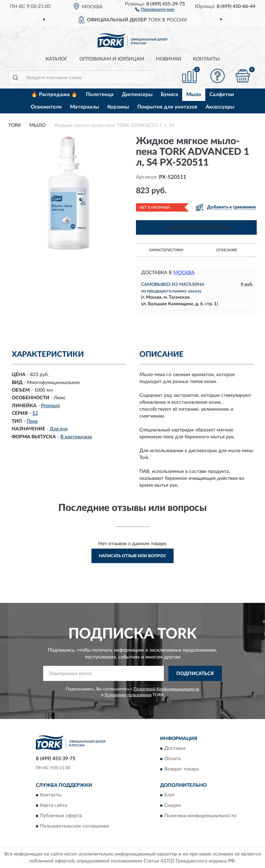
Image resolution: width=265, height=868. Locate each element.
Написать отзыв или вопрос (132, 556)
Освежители (46, 107)
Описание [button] (227, 250)
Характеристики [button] (166, 250)
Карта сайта (53, 806)
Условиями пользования (128, 695)
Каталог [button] (57, 59)
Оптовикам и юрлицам (112, 59)
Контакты (206, 59)
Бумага (169, 95)
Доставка (175, 748)
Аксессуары (220, 107)
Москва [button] (184, 273)
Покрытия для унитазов (167, 107)
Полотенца (100, 95)
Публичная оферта (61, 816)
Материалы (85, 107)
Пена (32, 421)
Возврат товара (181, 769)
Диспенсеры (137, 95)
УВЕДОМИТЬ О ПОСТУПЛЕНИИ (197, 227)
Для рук (59, 429)
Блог (170, 795)
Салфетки (222, 95)
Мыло (194, 95)
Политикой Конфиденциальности (166, 689)
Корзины (118, 107)
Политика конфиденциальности (200, 816)
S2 (35, 413)
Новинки (169, 59)
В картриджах (76, 437)
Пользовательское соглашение (75, 827)
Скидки (173, 806)
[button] (155, 9)
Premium (51, 406)
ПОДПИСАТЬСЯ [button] (195, 674)
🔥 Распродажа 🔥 (54, 95)
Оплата (173, 759)
